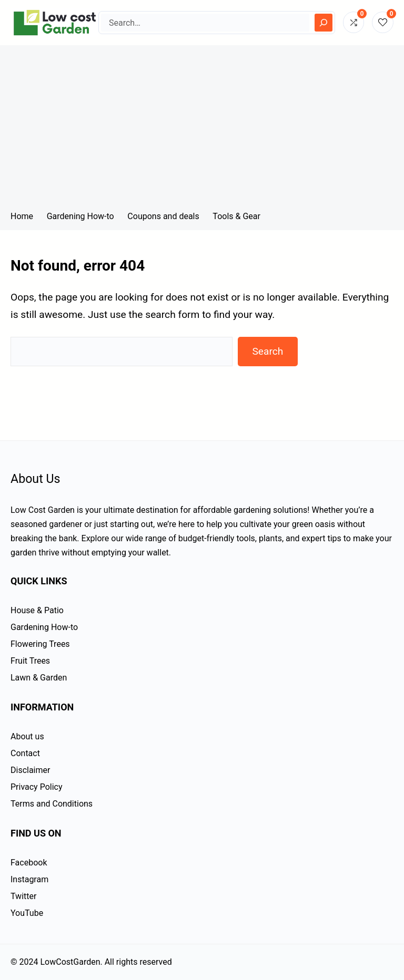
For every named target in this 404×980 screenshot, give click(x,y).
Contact (25, 753)
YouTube (27, 913)
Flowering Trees (40, 644)
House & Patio (37, 610)
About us (27, 736)
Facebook (29, 863)
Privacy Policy (37, 787)
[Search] (324, 23)
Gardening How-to (44, 627)
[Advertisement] (202, 124)
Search (267, 351)
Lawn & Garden (39, 678)
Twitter (23, 896)
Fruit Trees (30, 661)
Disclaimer (30, 770)
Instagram (29, 879)
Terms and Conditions (52, 804)
